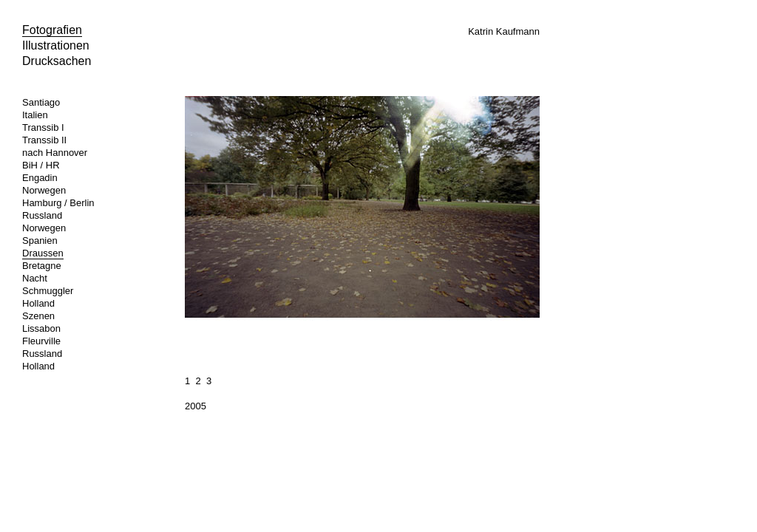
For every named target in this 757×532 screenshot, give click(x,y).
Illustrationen (56, 45)
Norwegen (44, 190)
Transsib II (44, 140)
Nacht (35, 278)
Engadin (40, 178)
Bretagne (42, 266)
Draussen (43, 253)
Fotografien (52, 30)
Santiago (41, 102)
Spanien (40, 241)
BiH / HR (41, 165)
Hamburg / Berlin (58, 203)
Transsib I (43, 127)
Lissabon (41, 328)
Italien (35, 115)
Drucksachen (57, 61)
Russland (42, 215)
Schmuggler (48, 291)
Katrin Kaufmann (504, 31)
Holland (38, 303)
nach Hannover (55, 153)
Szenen (38, 316)
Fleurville (41, 341)
